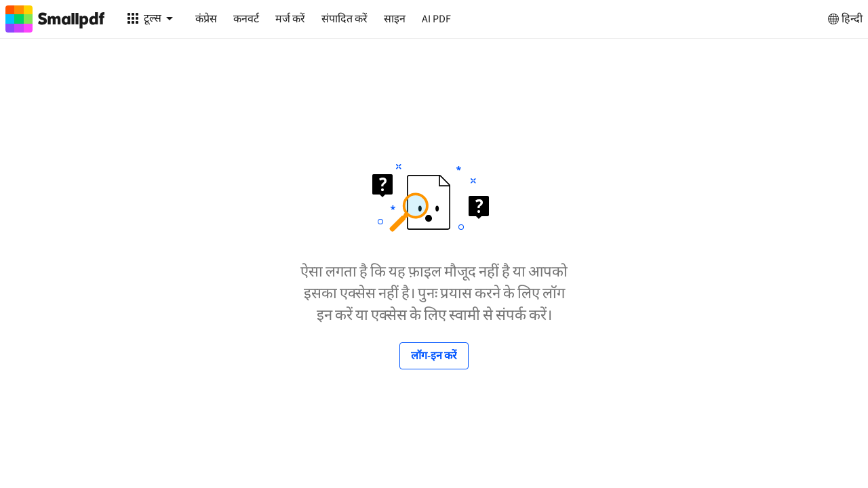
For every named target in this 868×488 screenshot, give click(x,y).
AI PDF (436, 19)
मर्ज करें (290, 19)
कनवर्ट (246, 19)
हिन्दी (844, 19)
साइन (395, 19)
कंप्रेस (206, 19)
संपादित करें (344, 19)
